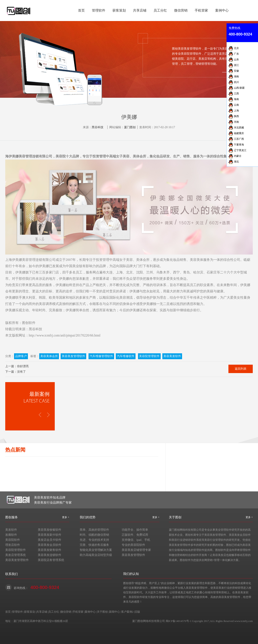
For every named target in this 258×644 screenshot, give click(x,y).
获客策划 (119, 10)
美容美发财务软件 (50, 550)
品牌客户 (21, 356)
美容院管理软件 (149, 356)
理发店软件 (13, 545)
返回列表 (241, 369)
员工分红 (160, 10)
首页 (81, 10)
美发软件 (11, 530)
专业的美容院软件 (133, 545)
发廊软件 (11, 535)
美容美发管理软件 (73, 356)
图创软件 (29, 323)
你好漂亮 (23, 366)
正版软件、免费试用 (135, 535)
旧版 (137, 612)
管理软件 (99, 10)
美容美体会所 (49, 356)
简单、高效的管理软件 (94, 530)
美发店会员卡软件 (50, 540)
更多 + (66, 517)
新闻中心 (115, 612)
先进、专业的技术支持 (94, 540)
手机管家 (201, 10)
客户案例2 (127, 612)
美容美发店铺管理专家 (136, 550)
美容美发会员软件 (50, 545)
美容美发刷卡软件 (50, 535)
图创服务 (12, 517)
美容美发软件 (172, 356)
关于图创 (175, 517)
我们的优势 (88, 517)
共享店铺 (140, 10)
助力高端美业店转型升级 (96, 555)
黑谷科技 (98, 127)
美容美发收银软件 (50, 530)
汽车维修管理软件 (101, 356)
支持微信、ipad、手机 (136, 540)
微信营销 (181, 10)
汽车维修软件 (126, 356)
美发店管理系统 (16, 555)
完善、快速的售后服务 (94, 545)
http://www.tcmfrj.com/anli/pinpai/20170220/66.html (65, 335)
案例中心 (222, 10)
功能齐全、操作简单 (135, 530)
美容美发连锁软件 (50, 555)
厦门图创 (130, 127)
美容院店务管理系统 (51, 560)
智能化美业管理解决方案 (96, 550)
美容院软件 (13, 540)
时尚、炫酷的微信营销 (94, 535)
